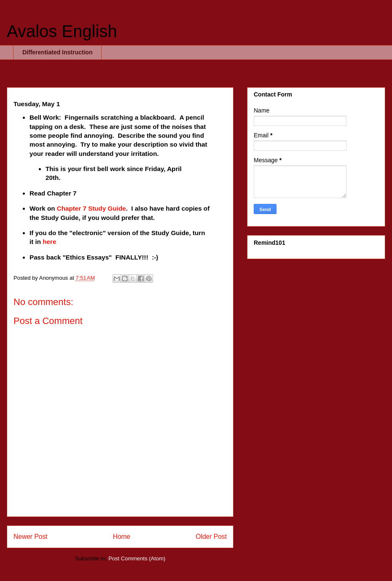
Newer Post (31, 537)
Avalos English (62, 31)
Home (122, 537)
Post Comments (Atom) (137, 558)
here (49, 242)
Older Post (211, 537)
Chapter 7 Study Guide (91, 208)
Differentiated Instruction (57, 52)
